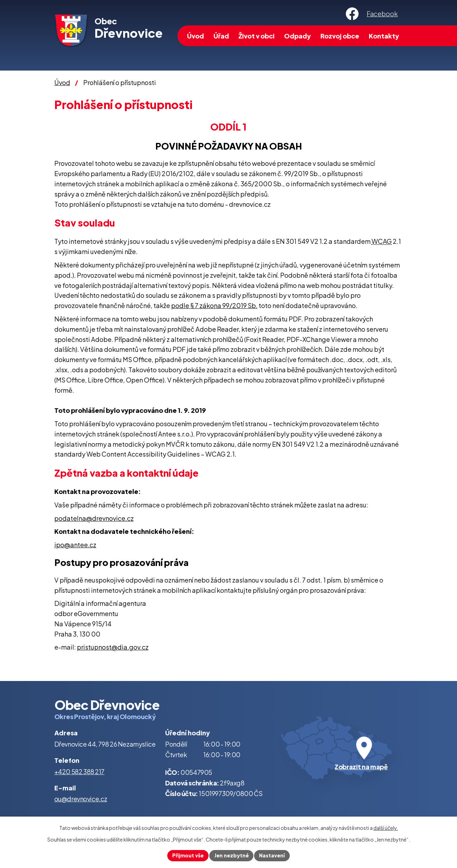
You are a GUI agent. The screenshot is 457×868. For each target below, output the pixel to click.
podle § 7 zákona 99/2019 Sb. (214, 305)
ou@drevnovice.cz (81, 799)
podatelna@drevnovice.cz (94, 518)
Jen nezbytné (231, 855)
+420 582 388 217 (80, 771)
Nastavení (272, 855)
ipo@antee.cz (75, 545)
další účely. (386, 828)
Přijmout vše (188, 855)
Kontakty (384, 36)
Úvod (196, 36)
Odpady (297, 36)
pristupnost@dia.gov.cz (113, 647)
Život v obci (257, 36)
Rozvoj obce (340, 36)
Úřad (221, 36)
